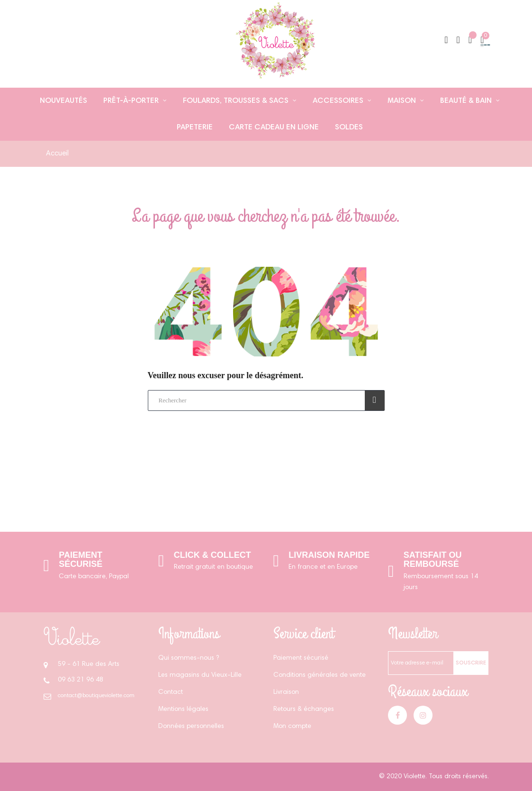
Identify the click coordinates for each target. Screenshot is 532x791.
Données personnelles (191, 727)
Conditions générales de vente (320, 675)
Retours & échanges (304, 709)
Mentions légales (183, 709)
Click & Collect (212, 555)
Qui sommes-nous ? (189, 658)
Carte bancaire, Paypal (94, 577)
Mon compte (292, 727)
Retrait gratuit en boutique (213, 567)
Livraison (286, 692)
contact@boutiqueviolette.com (96, 696)
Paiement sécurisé (81, 560)
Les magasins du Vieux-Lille (200, 675)
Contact (171, 692)
